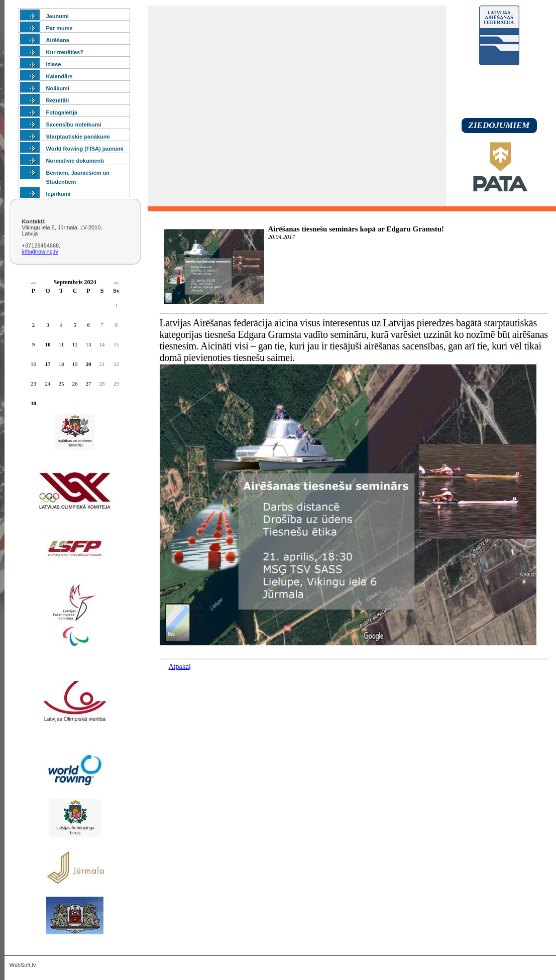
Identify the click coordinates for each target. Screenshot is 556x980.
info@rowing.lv (40, 252)
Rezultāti (58, 100)
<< (33, 283)
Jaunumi (58, 16)
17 (48, 364)
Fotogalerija (62, 112)
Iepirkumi (59, 194)
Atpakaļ (180, 666)
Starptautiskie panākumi (78, 137)
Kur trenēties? (65, 52)
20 (89, 364)
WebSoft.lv (23, 965)
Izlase (54, 64)
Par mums (60, 28)
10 (48, 344)
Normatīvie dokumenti (75, 161)
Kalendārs (60, 76)
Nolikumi (58, 88)
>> (116, 283)
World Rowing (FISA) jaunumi (85, 149)
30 (33, 403)
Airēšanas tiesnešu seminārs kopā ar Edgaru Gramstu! (356, 229)
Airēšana (58, 40)
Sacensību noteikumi (74, 125)
